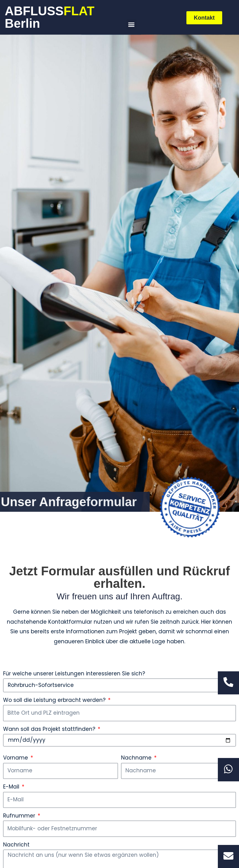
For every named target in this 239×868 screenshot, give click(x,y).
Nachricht (16, 845)
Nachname (137, 758)
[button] (131, 24)
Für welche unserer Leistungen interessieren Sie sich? (74, 674)
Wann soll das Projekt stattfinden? (50, 729)
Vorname (16, 758)
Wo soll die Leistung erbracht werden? (55, 700)
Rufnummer (20, 816)
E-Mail (12, 787)
